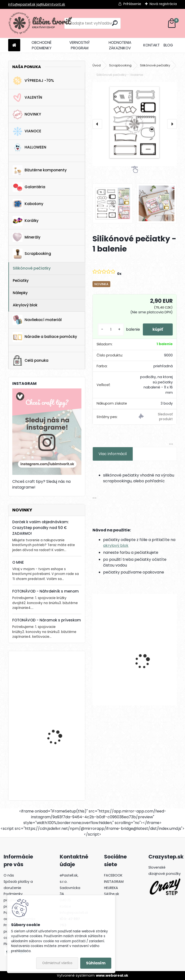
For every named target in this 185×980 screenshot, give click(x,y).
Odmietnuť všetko (57, 963)
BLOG (168, 45)
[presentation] (97, 124)
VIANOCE (27, 131)
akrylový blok (116, 545)
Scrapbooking (32, 254)
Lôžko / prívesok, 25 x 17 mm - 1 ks (60, 768)
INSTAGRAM (114, 882)
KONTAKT (152, 45)
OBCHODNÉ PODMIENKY (42, 45)
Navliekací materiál (37, 320)
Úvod (97, 65)
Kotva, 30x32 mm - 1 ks (60, 674)
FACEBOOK (113, 875)
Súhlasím (96, 963)
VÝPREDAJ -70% (33, 81)
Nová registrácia (163, 4)
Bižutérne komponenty (40, 170)
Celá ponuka (30, 361)
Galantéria (29, 187)
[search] (115, 23)
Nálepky (20, 293)
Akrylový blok (25, 305)
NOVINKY (27, 115)
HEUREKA (111, 888)
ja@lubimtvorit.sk (51, 4)
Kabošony (28, 204)
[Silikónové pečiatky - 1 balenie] (135, 124)
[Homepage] (14, 45)
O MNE (18, 562)
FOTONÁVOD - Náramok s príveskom (47, 620)
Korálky (26, 221)
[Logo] (41, 23)
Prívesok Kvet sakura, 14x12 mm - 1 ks (156, 656)
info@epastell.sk (22, 4)
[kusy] (111, 330)
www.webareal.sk (112, 975)
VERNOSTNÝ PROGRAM (80, 45)
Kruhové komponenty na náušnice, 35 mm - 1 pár (112, 656)
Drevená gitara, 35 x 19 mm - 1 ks (59, 722)
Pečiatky (21, 280)
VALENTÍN (27, 98)
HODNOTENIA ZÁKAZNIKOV (120, 45)
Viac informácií (113, 454)
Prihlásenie (132, 4)
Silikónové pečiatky (32, 268)
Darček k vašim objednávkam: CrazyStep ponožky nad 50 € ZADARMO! (41, 528)
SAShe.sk (112, 894)
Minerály (26, 237)
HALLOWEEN (29, 147)
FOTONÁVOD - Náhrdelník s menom (46, 591)
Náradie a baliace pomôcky (45, 337)
